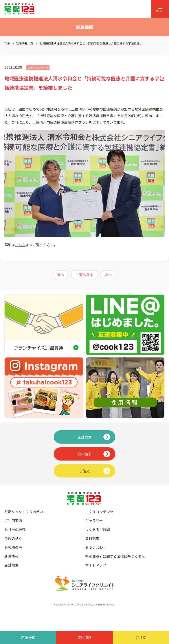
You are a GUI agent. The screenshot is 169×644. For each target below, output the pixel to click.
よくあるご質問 (97, 529)
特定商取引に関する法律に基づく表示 (115, 556)
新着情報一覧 (25, 43)
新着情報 (11, 556)
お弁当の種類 (15, 529)
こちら (20, 245)
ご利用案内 (13, 520)
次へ (108, 275)
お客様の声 (13, 547)
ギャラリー (94, 520)
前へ (61, 275)
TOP (7, 43)
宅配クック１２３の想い (24, 512)
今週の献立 (13, 538)
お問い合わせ (96, 547)
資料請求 (92, 538)
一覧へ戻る (84, 275)
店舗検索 (11, 565)
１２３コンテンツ (99, 512)
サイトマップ (96, 565)
